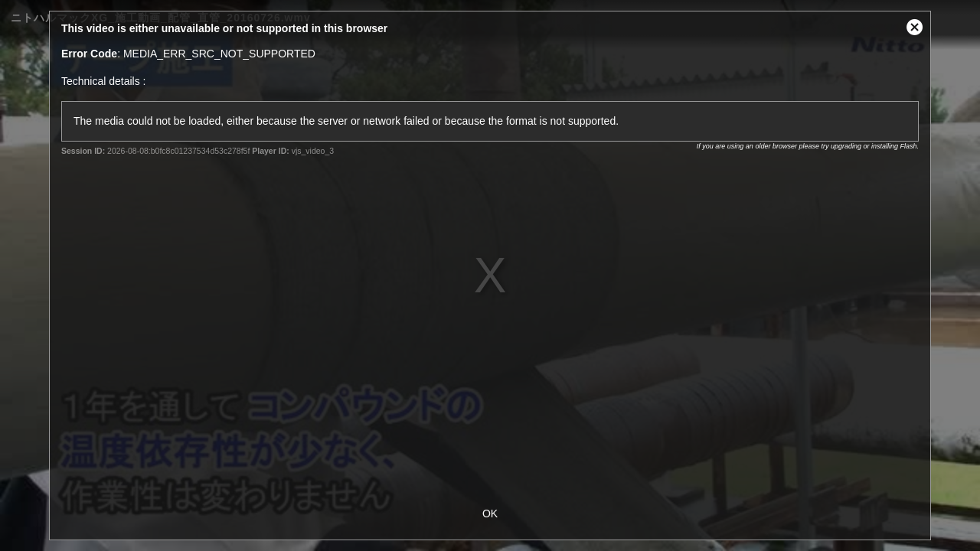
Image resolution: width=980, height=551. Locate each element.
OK (490, 514)
